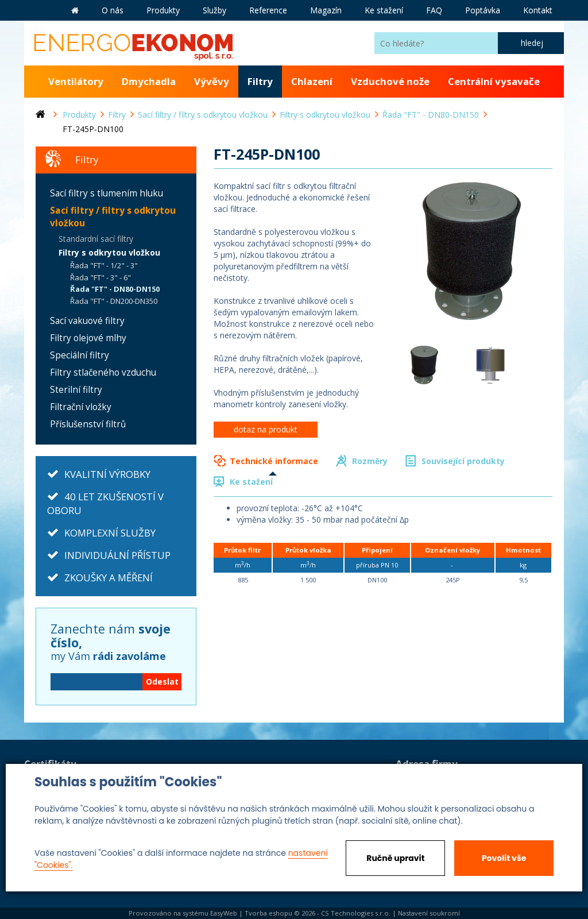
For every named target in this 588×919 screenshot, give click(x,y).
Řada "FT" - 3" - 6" (100, 277)
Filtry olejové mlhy (88, 338)
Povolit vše (504, 858)
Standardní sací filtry (96, 239)
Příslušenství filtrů (88, 424)
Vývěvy (212, 81)
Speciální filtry (80, 355)
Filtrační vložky (81, 407)
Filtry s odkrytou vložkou (109, 252)
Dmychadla (149, 81)
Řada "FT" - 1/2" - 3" (104, 265)
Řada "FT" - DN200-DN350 (114, 301)
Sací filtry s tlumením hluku (107, 193)
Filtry (260, 81)
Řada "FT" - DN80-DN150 (115, 289)
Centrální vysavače (494, 81)
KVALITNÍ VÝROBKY (107, 474)
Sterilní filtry (76, 390)
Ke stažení (251, 482)
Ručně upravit (395, 858)
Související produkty (463, 461)
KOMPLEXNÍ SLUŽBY (110, 533)
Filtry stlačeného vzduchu (103, 372)
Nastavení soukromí (429, 913)
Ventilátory (76, 81)
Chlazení (312, 81)
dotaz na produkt (266, 429)
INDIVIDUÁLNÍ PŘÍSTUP (117, 555)
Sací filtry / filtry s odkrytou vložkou (113, 217)
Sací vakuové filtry (87, 321)
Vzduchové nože (390, 81)
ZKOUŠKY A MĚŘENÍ (109, 578)
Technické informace (274, 461)
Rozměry (370, 461)
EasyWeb (224, 913)
